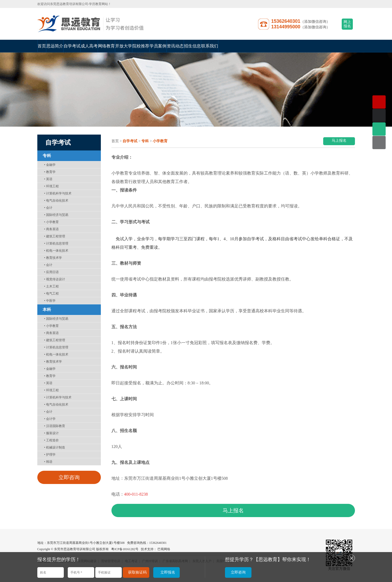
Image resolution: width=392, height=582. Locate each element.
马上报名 (339, 141)
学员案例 (158, 46)
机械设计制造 (55, 447)
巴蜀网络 (164, 549)
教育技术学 (53, 258)
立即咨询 (69, 477)
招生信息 (192, 46)
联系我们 (210, 46)
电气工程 (51, 294)
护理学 (50, 455)
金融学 (50, 165)
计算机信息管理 (56, 243)
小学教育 (51, 222)
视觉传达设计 (55, 279)
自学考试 (72, 46)
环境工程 (51, 186)
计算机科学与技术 (58, 193)
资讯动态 (175, 46)
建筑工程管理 (55, 236)
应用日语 (51, 272)
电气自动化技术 (56, 201)
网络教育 (106, 46)
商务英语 (51, 229)
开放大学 (124, 46)
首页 (42, 46)
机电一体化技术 (56, 251)
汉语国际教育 (55, 426)
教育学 (50, 172)
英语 (48, 179)
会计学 (50, 419)
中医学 (50, 301)
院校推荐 (141, 46)
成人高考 (89, 46)
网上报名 (347, 24)
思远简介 (55, 46)
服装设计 (51, 433)
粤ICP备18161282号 (125, 549)
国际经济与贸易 (56, 215)
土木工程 (51, 286)
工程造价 (51, 440)
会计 (48, 208)
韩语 (48, 462)
